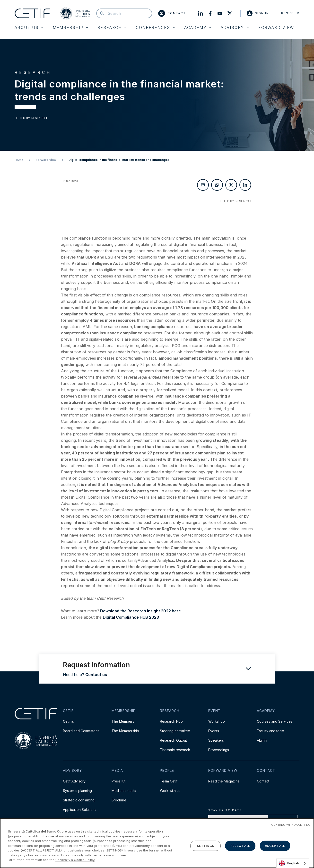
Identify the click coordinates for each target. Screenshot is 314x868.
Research (112, 27)
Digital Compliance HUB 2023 (131, 617)
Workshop (217, 721)
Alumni (262, 740)
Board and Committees (81, 731)
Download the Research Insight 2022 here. (140, 611)
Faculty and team (270, 731)
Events (214, 731)
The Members (123, 721)
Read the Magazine (224, 781)
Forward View (276, 27)
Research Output (173, 740)
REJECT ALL (240, 846)
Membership (70, 27)
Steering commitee (175, 731)
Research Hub (171, 721)
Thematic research (175, 750)
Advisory (235, 27)
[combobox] (293, 863)
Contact (172, 13)
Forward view (46, 160)
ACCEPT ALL (275, 846)
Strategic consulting (79, 800)
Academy (198, 27)
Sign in (258, 13)
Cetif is (68, 721)
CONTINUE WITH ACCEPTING (291, 826)
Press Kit (118, 781)
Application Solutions (80, 810)
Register (290, 13)
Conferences (155, 27)
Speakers (216, 740)
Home (19, 160)
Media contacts (124, 791)
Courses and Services (275, 721)
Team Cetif (169, 781)
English (289, 863)
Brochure (119, 800)
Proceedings (219, 750)
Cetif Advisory (74, 781)
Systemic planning (77, 791)
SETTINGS (205, 846)
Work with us (170, 791)
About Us (29, 27)
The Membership (125, 731)
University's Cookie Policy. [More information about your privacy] (75, 861)
